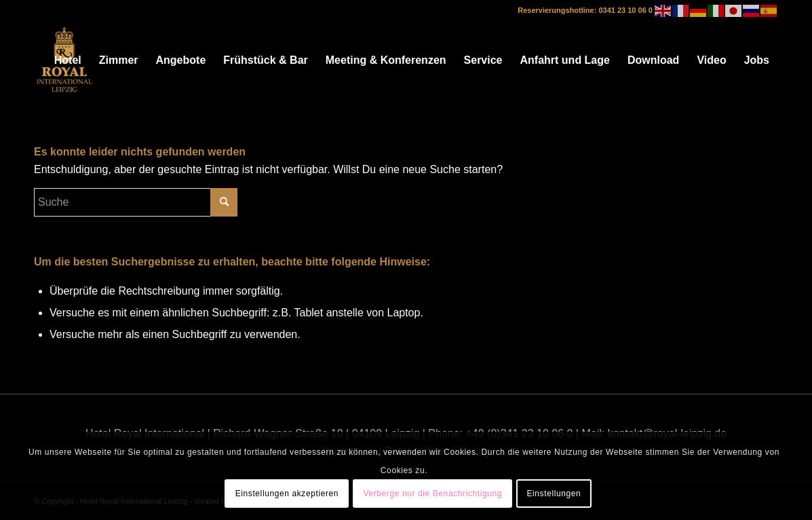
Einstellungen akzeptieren (287, 494)
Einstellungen (554, 494)
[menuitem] (68, 60)
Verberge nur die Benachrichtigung (432, 494)
